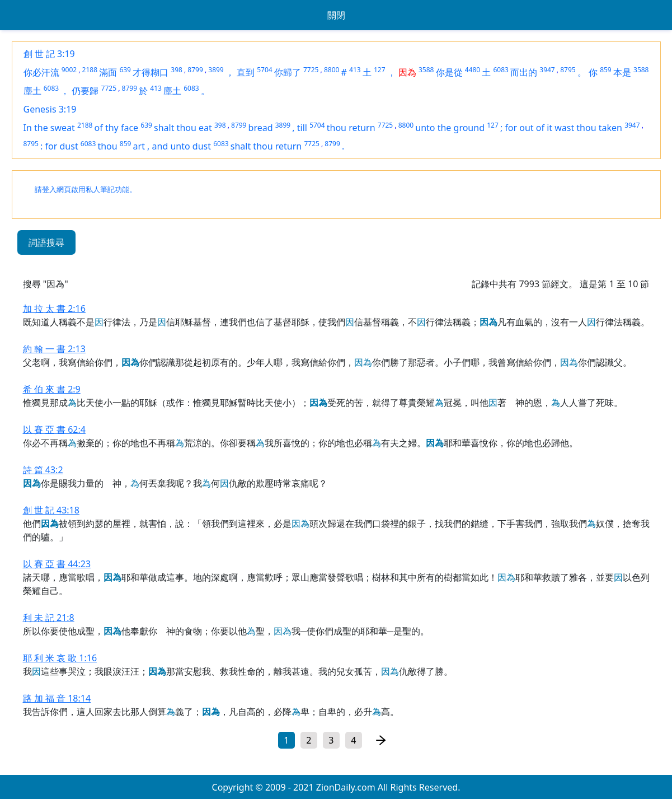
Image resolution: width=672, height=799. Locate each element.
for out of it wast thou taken (563, 128)
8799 (195, 70)
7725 (311, 70)
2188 (90, 70)
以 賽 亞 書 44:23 (57, 564)
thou (107, 146)
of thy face (117, 128)
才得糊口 (151, 72)
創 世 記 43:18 (51, 510)
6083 (501, 70)
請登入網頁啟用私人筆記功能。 (86, 190)
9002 (69, 70)
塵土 (32, 91)
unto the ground (450, 128)
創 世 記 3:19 (49, 54)
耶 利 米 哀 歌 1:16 (60, 658)
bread (261, 128)
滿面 (108, 72)
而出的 (524, 72)
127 (380, 70)
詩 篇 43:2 (43, 470)
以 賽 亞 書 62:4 (54, 429)
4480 (473, 70)
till (302, 128)
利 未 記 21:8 (49, 618)
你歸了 (288, 72)
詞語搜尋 (46, 242)
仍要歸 (85, 91)
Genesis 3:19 (50, 109)
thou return (351, 128)
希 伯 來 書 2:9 (52, 389)
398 (177, 70)
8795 (568, 70)
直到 (246, 72)
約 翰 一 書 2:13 (54, 349)
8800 (332, 70)
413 (355, 70)
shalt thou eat (183, 128)
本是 (622, 72)
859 (606, 70)
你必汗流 (41, 72)
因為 (407, 72)
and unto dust (182, 146)
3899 (216, 70)
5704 (264, 70)
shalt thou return (266, 146)
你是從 (449, 72)
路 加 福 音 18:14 (57, 698)
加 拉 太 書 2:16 (54, 309)
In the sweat (49, 128)
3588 (426, 70)
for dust (62, 146)
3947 (547, 70)
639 (125, 70)
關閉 (336, 15)
